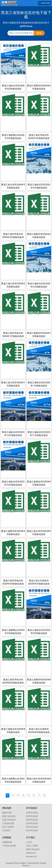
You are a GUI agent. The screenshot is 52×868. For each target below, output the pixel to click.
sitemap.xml (31, 856)
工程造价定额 (8, 823)
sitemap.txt (31, 853)
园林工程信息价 (9, 816)
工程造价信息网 (9, 846)
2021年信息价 (32, 830)
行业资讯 (6, 830)
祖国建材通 (7, 842)
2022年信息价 (32, 827)
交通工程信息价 (9, 820)
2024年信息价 (32, 820)
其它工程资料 (8, 827)
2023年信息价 (32, 823)
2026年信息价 (32, 813)
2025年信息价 (32, 816)
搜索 (39, 33)
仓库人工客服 (32, 846)
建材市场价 (7, 813)
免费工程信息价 (33, 849)
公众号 (29, 842)
